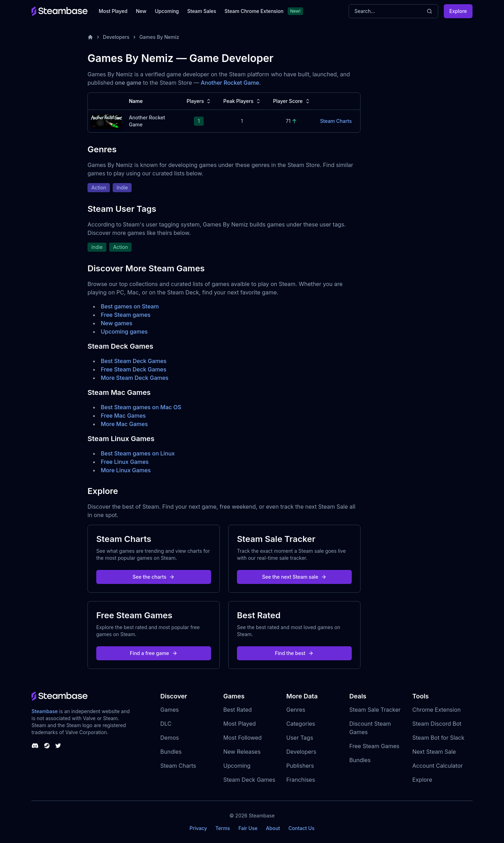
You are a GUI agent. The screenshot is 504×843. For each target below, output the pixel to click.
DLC (166, 724)
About (273, 828)
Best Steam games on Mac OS (141, 407)
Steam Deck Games (249, 780)
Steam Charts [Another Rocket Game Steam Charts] (336, 121)
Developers (116, 37)
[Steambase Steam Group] (47, 746)
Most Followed (243, 738)
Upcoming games (124, 332)
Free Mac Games (123, 416)
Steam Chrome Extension (254, 11)
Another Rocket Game (230, 83)
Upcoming (167, 11)
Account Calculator (437, 766)
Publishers (300, 766)
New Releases (242, 752)
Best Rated (237, 710)
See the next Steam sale (295, 577)
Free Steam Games (374, 746)
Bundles (171, 752)
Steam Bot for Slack (438, 738)
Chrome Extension (436, 710)
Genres (296, 710)
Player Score (292, 101)
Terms (223, 828)
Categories (301, 724)
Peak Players (243, 101)
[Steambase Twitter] (58, 746)
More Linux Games (126, 470)
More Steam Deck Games (135, 378)
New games (117, 323)
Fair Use (248, 828)
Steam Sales (202, 11)
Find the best (295, 653)
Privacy (198, 828)
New (141, 11)
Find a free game (154, 653)
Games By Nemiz (159, 37)
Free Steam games (126, 315)
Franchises (301, 780)
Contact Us (301, 828)
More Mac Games (124, 424)
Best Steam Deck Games (134, 361)
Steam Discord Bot (437, 724)
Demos (170, 738)
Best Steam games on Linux (138, 453)
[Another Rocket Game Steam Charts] (106, 121)
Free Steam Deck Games (134, 369)
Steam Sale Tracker (375, 710)
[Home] (90, 37)
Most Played (113, 11)
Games (170, 710)
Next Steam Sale (434, 752)
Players (199, 101)
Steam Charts (178, 766)
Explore (458, 11)
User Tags (300, 738)
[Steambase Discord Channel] (35, 746)
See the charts (154, 577)
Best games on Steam (130, 306)
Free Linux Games (125, 462)
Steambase (45, 711)
